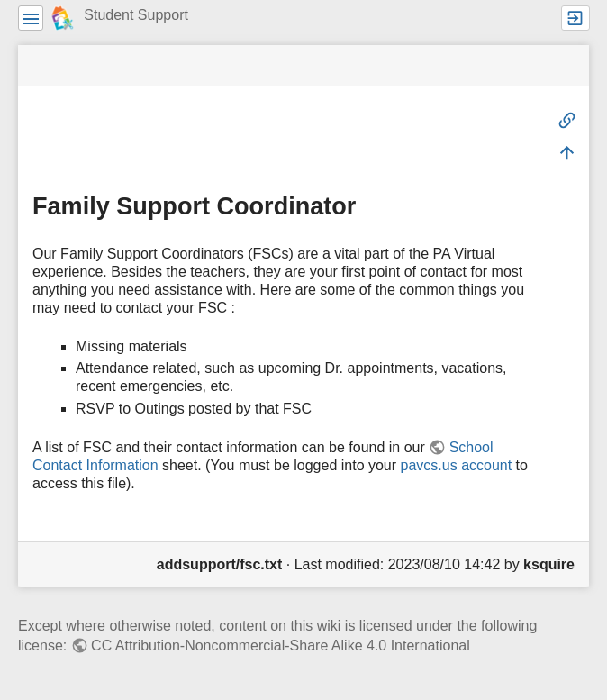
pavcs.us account (457, 465)
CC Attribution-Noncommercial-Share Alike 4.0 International (281, 645)
